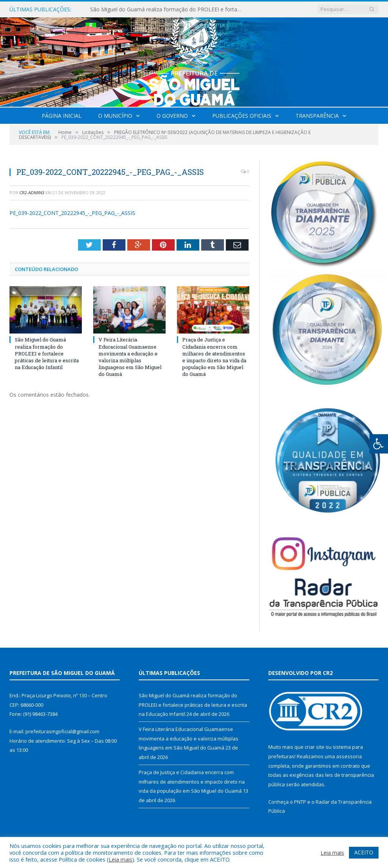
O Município (115, 116)
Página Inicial (62, 116)
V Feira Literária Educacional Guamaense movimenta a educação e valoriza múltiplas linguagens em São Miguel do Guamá (130, 357)
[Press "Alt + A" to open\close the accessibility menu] (379, 444)
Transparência (317, 116)
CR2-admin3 (32, 192)
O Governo (172, 116)
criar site (314, 747)
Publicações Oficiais (242, 116)
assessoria (349, 756)
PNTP (300, 802)
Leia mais (120, 859)
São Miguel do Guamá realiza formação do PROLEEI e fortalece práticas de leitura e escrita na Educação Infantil (168, 9)
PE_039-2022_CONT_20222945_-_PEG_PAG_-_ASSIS (72, 213)
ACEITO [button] (364, 852)
